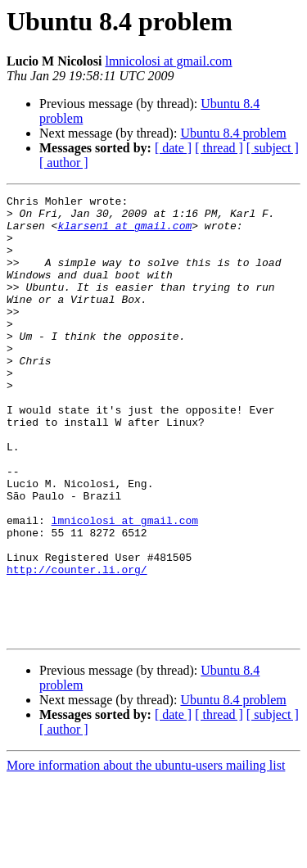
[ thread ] (219, 148)
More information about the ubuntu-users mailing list (146, 854)
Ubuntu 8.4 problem (233, 133)
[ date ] (173, 148)
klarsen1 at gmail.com (124, 233)
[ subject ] (273, 148)
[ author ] (64, 163)
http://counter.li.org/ (77, 645)
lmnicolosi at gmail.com (168, 61)
